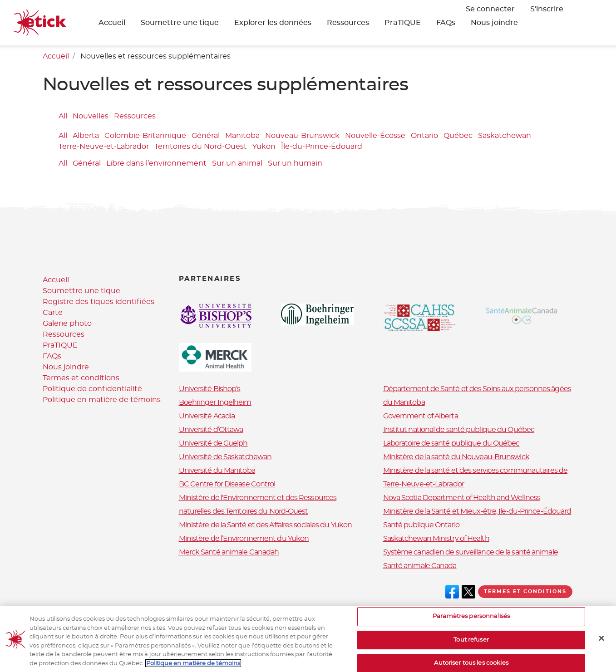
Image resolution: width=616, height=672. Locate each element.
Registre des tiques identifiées (99, 302)
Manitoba (242, 136)
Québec (458, 136)
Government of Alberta (421, 416)
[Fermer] (601, 647)
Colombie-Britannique (145, 136)
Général (206, 136)
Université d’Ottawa (211, 430)
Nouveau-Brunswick (302, 136)
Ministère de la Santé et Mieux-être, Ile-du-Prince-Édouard (477, 511)
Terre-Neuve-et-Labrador (104, 147)
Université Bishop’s (210, 389)
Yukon (264, 147)
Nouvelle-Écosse (375, 136)
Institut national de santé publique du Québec (459, 430)
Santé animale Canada (420, 566)
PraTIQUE (403, 23)
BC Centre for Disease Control (227, 484)
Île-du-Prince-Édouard (322, 147)
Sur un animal (237, 163)
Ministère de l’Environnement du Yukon (244, 539)
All (63, 116)
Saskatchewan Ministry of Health (436, 539)
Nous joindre (494, 23)
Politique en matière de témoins (102, 400)
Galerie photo (67, 324)
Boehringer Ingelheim (215, 402)
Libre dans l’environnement (156, 163)
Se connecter (490, 9)
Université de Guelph (213, 443)
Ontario (424, 136)
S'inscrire (547, 9)
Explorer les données (273, 23)
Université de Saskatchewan (225, 457)
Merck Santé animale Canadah (229, 552)
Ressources (348, 23)
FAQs (446, 23)
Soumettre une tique (180, 23)
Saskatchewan (505, 136)
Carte (53, 313)
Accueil (112, 23)
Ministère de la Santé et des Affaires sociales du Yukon (266, 525)
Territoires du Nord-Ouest (201, 147)
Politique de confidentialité (92, 389)
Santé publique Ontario (421, 525)
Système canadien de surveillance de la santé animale (471, 552)
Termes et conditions (81, 378)
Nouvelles (91, 116)
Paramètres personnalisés (471, 625)
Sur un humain (295, 163)
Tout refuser (471, 649)
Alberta (86, 136)
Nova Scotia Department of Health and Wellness (462, 498)
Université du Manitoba (217, 471)
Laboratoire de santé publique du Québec (451, 443)
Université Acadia (207, 416)
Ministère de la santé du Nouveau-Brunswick (456, 457)
